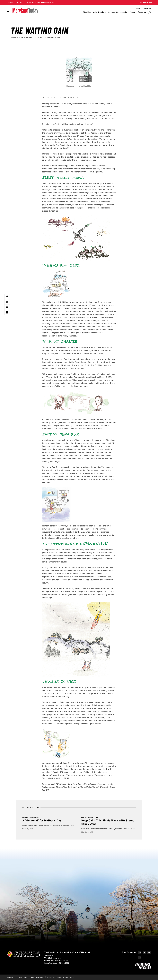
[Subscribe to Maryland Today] (147, 8)
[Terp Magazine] (138, 8)
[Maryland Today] (25, 11)
